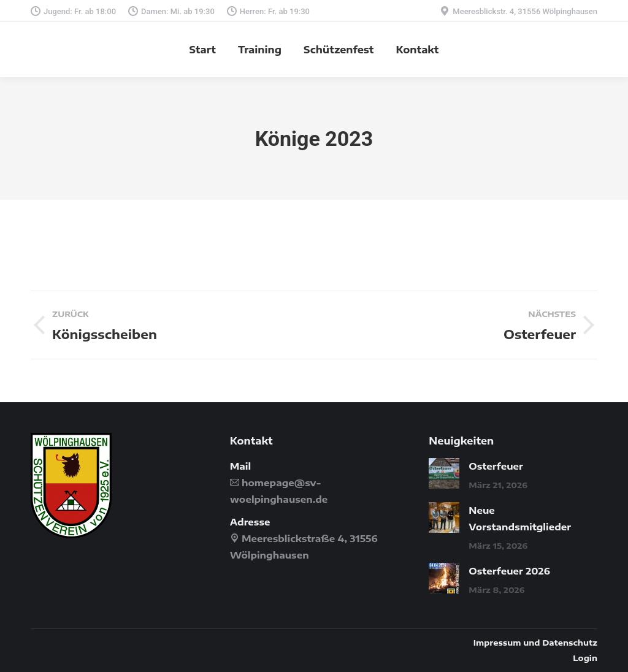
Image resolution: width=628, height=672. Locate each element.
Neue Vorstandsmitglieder (520, 518)
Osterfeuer (496, 466)
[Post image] (444, 473)
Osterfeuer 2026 (509, 571)
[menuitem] (203, 50)
